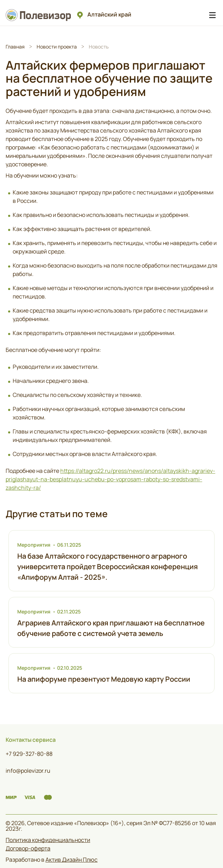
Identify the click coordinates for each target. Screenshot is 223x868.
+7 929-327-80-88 (29, 754)
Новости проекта (57, 47)
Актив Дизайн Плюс (72, 860)
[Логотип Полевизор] (40, 15)
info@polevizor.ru (28, 771)
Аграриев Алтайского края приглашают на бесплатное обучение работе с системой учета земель (111, 628)
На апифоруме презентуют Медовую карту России (104, 679)
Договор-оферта (28, 848)
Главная (15, 47)
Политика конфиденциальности (48, 840)
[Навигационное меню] (212, 15)
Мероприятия (34, 545)
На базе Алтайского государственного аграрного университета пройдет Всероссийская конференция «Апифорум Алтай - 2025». (107, 567)
